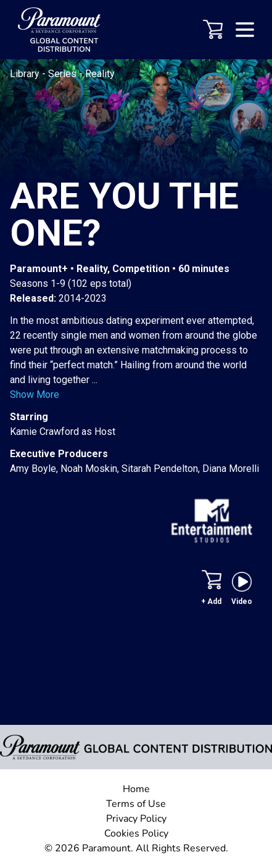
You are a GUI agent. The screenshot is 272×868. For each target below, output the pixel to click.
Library (26, 74)
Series (64, 74)
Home (136, 789)
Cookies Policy (136, 833)
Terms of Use (136, 804)
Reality (100, 74)
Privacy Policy (136, 819)
